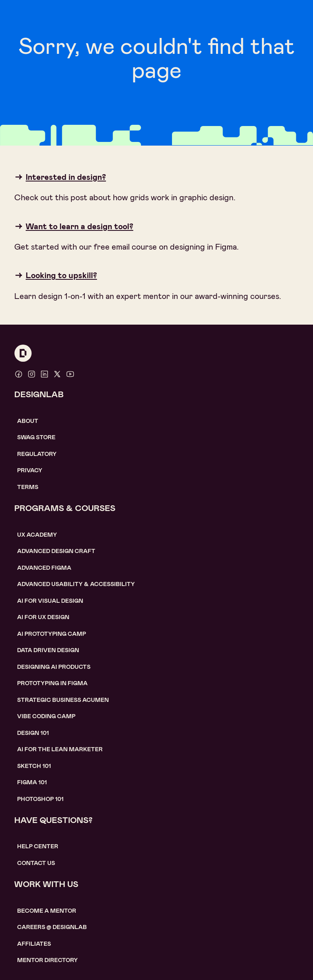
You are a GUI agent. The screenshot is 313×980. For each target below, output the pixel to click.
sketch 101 (34, 766)
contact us (36, 863)
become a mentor (47, 911)
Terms (28, 487)
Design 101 (33, 733)
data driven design (48, 650)
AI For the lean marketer (60, 749)
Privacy (30, 470)
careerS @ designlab (52, 927)
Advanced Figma (44, 568)
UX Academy (37, 535)
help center (38, 846)
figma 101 (32, 782)
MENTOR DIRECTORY (47, 960)
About (28, 421)
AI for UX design (43, 617)
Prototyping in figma (52, 683)
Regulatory (37, 454)
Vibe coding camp (46, 716)
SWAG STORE (36, 437)
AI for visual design (50, 601)
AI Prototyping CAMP (52, 634)
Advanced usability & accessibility (76, 584)
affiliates (34, 944)
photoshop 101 (40, 799)
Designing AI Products (54, 667)
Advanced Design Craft (56, 551)
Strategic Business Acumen (63, 700)
